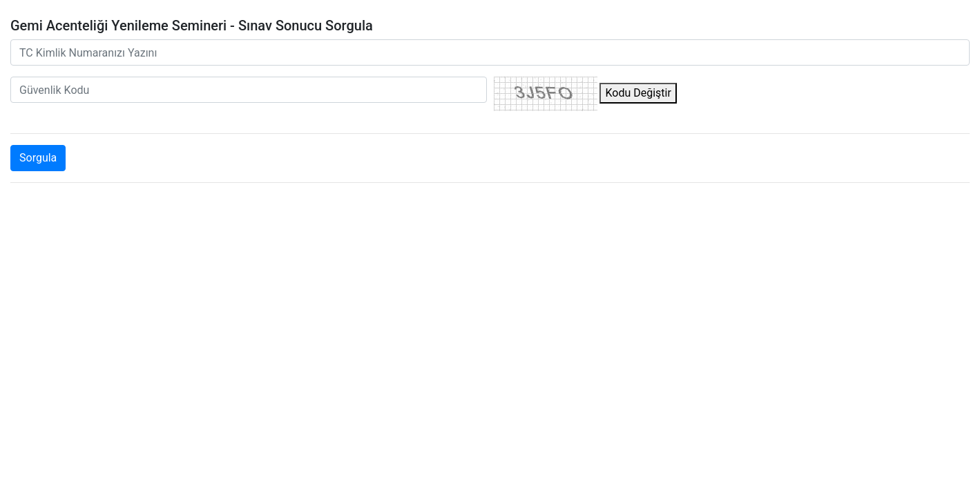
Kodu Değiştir (638, 93)
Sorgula (38, 158)
